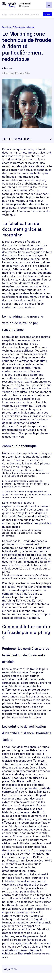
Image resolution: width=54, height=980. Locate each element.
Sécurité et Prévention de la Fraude (29, 14)
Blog (4, 14)
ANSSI (12, 861)
